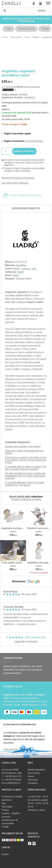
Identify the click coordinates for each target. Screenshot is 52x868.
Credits (5, 827)
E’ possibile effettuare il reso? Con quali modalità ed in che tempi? (25, 484)
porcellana (21, 265)
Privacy (5, 810)
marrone (26, 269)
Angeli (20, 272)
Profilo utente (34, 3)
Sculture (35, 37)
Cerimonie (33, 780)
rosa (34, 269)
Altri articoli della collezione (15, 183)
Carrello (40, 3)
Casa (8, 29)
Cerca (42, 11)
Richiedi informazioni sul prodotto (18, 178)
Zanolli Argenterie (36, 770)
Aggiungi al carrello (23, 151)
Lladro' (16, 275)
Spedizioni (30, 98)
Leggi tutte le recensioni (26, 641)
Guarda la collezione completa (26, 499)
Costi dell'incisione (34, 141)
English (5, 854)
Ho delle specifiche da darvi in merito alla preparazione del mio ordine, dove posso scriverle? (25, 476)
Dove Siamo (34, 773)
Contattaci (33, 783)
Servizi (31, 776)
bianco (17, 269)
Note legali (7, 807)
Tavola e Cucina (26, 29)
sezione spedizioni (12, 673)
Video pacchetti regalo (14, 749)
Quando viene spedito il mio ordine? (23, 447)
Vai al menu (48, 3)
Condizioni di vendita (12, 797)
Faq (4, 803)
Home (6, 37)
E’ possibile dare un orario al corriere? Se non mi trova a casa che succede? (25, 468)
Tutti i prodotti (16, 37)
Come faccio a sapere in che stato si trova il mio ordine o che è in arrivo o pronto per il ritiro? (26, 460)
